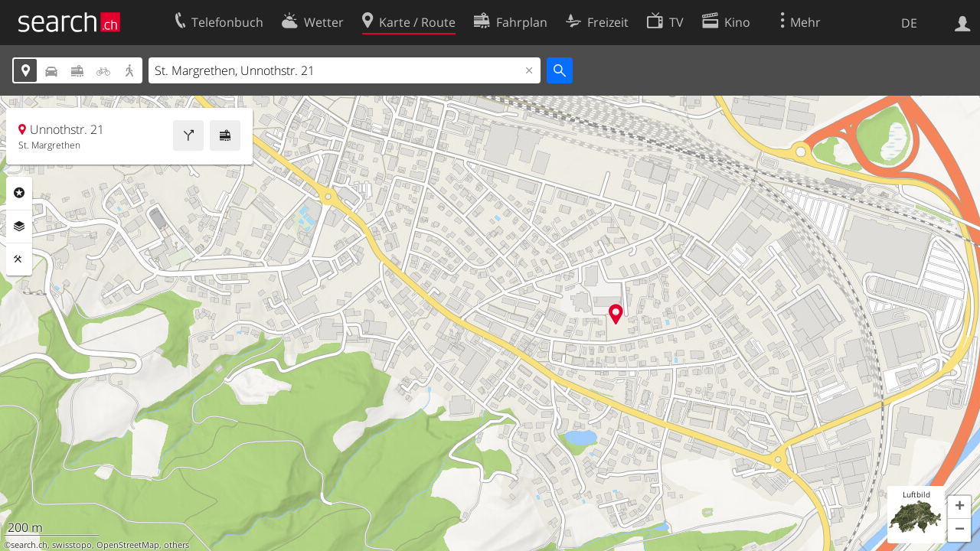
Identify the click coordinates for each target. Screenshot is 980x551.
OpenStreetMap (128, 545)
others (176, 545)
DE (909, 23)
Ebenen (19, 227)
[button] (959, 507)
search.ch (29, 545)
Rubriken (19, 193)
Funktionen (19, 259)
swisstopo (72, 545)
